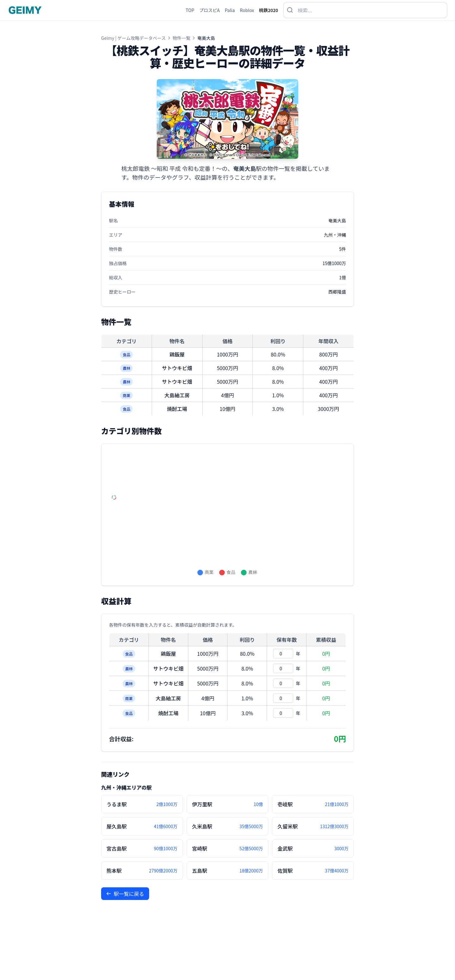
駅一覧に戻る (125, 894)
